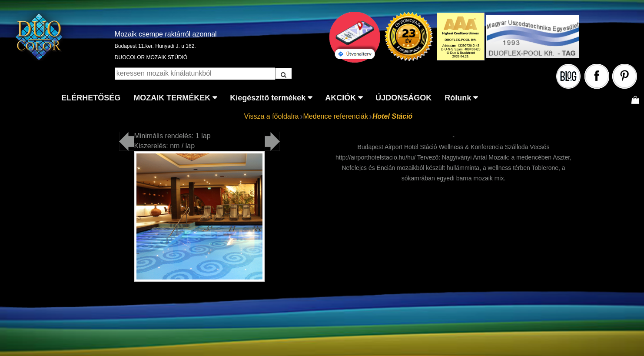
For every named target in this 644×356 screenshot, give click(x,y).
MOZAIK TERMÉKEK (172, 98)
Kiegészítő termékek (268, 98)
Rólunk (458, 98)
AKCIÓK (340, 98)
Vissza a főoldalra (272, 116)
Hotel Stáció (392, 116)
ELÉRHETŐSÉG (91, 98)
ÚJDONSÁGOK (403, 98)
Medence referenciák (336, 116)
